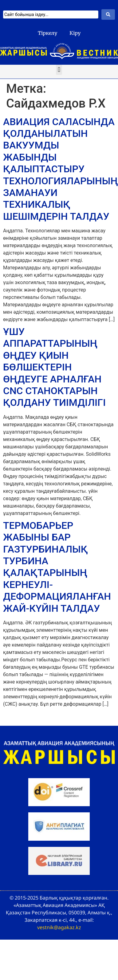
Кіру (75, 33)
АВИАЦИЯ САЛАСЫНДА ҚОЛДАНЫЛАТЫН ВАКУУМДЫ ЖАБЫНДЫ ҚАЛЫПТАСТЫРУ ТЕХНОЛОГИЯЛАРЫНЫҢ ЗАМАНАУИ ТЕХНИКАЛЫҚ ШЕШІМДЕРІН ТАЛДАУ (61, 169)
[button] (59, 70)
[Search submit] (108, 14)
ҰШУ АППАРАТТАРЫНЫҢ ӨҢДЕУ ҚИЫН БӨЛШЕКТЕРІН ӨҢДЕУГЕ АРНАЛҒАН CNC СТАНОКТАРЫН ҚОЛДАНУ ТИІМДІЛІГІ (54, 367)
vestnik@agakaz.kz (59, 927)
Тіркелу (47, 33)
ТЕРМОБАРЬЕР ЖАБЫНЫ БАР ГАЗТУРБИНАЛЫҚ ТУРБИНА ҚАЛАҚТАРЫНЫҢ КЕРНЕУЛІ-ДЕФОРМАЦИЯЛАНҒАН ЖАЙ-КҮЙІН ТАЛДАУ (57, 567)
